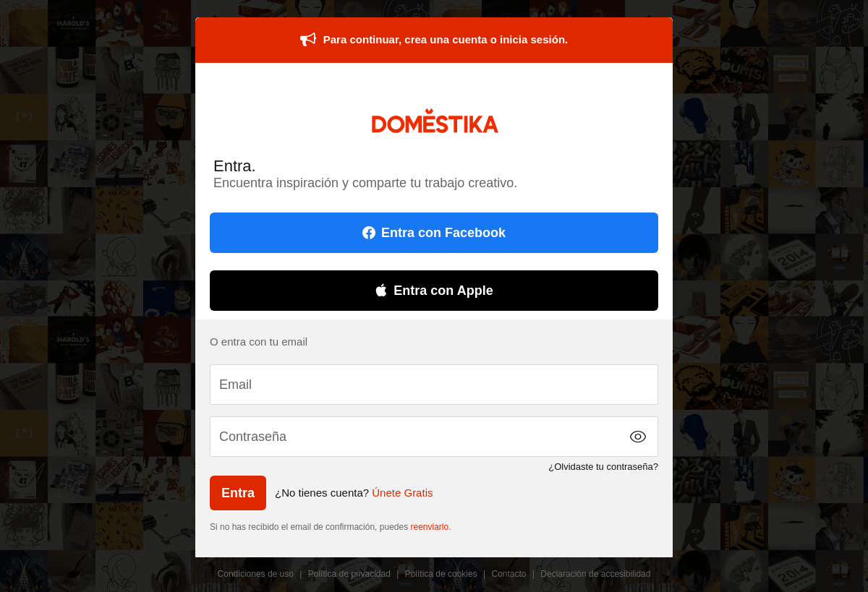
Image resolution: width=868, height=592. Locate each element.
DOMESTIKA (434, 120)
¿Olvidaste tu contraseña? (603, 467)
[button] (638, 437)
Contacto (509, 574)
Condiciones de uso (256, 574)
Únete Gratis (402, 493)
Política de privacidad (349, 574)
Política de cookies (441, 574)
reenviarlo (430, 527)
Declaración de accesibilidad (595, 574)
